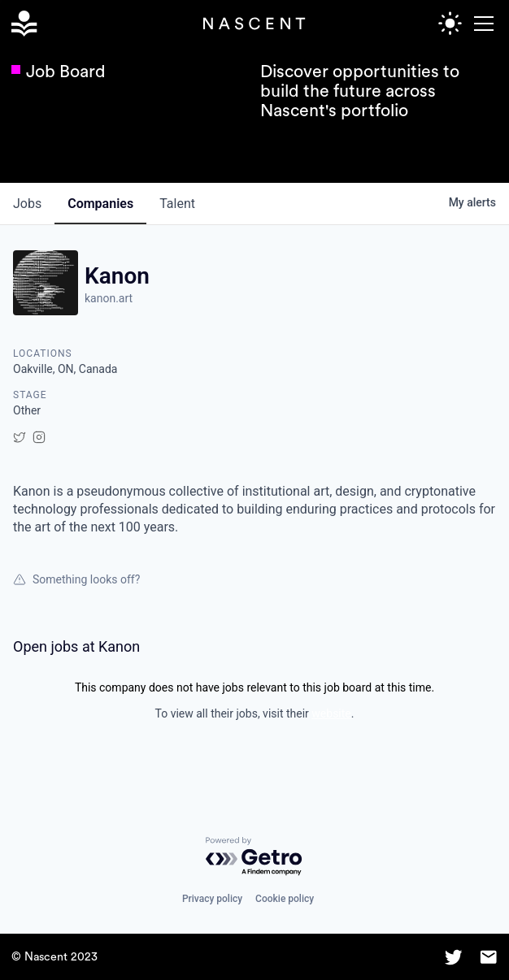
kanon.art (109, 298)
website (331, 713)
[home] (24, 24)
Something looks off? (76, 579)
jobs (27, 204)
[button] (481, 24)
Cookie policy (285, 899)
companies (100, 204)
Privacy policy (212, 899)
